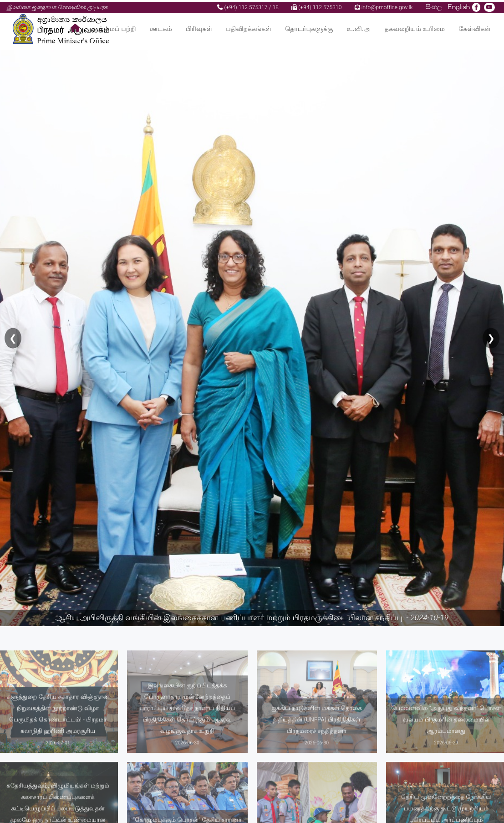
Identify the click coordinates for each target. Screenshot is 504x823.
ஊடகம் (161, 27)
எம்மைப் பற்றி (115, 27)
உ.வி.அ (359, 27)
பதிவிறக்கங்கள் (249, 27)
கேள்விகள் (475, 27)
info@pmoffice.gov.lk (384, 5)
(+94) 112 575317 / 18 (248, 5)
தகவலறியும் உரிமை (415, 27)
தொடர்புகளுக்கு (309, 27)
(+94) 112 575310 (316, 5)
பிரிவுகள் (199, 27)
